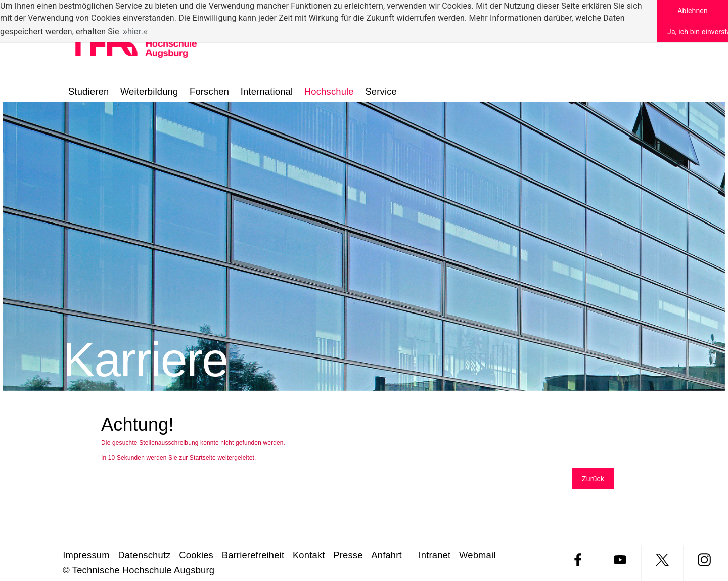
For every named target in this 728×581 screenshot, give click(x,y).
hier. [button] (135, 32)
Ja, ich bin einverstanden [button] (698, 32)
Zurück (593, 479)
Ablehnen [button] (693, 11)
